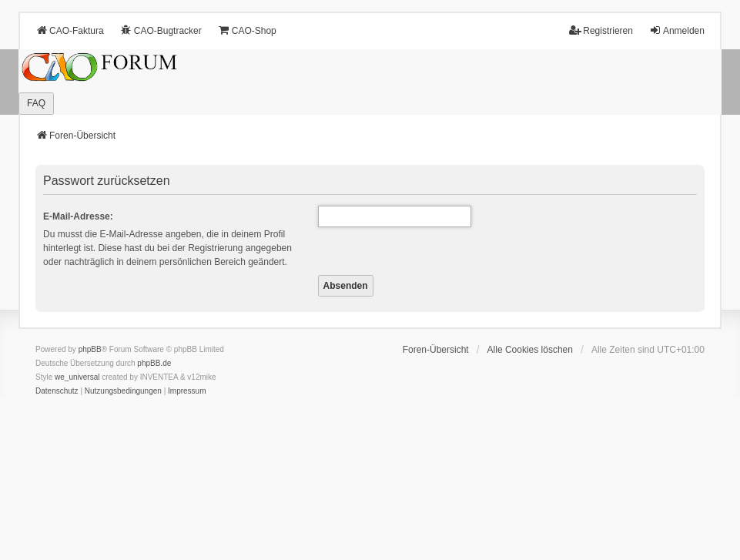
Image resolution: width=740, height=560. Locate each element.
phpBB (90, 349)
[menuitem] (57, 391)
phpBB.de (154, 363)
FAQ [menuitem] (36, 103)
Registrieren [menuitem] (601, 30)
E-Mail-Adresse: (78, 216)
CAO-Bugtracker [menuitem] (161, 30)
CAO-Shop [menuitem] (247, 30)
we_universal (77, 377)
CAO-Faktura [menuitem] (70, 30)
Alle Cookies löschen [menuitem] (530, 350)
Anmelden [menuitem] (677, 30)
